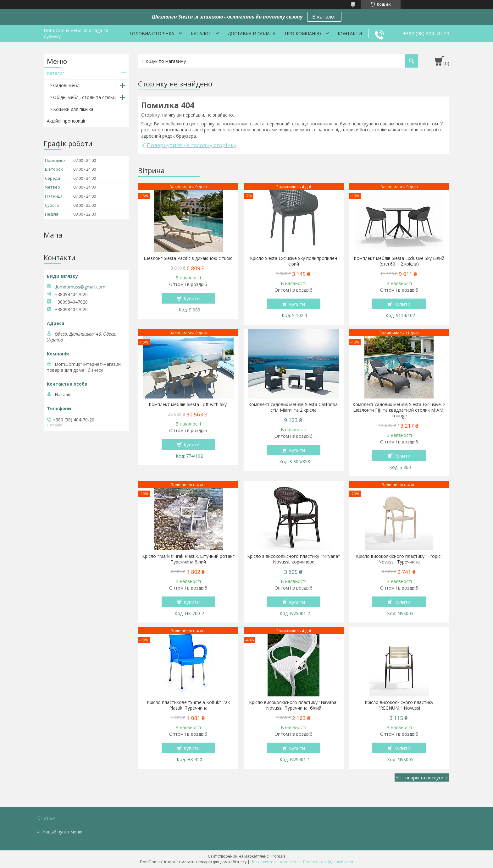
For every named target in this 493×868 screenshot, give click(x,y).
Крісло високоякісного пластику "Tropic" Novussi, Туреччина (399, 559)
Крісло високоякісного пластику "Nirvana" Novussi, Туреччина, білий (294, 705)
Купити (192, 298)
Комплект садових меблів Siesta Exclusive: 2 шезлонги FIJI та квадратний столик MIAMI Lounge (399, 410)
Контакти (350, 33)
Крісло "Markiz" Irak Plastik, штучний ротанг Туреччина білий (188, 559)
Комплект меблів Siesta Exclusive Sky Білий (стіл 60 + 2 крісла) (399, 261)
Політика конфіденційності (328, 862)
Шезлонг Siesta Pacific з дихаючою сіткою (188, 258)
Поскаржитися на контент (275, 862)
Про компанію (303, 33)
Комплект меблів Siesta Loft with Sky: (188, 404)
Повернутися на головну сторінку (192, 145)
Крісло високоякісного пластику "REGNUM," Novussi (399, 705)
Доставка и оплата (252, 33)
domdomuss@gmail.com (80, 287)
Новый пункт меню (62, 832)
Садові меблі (67, 85)
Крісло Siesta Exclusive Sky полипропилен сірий (294, 261)
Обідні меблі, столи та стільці (85, 97)
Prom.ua (278, 856)
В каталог (324, 17)
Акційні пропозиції (66, 121)
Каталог (201, 33)
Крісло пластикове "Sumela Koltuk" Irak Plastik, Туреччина (188, 705)
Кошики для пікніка (73, 109)
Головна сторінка (152, 33)
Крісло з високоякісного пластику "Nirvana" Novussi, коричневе (294, 559)
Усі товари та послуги (420, 777)
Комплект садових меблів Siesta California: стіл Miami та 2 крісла (294, 407)
